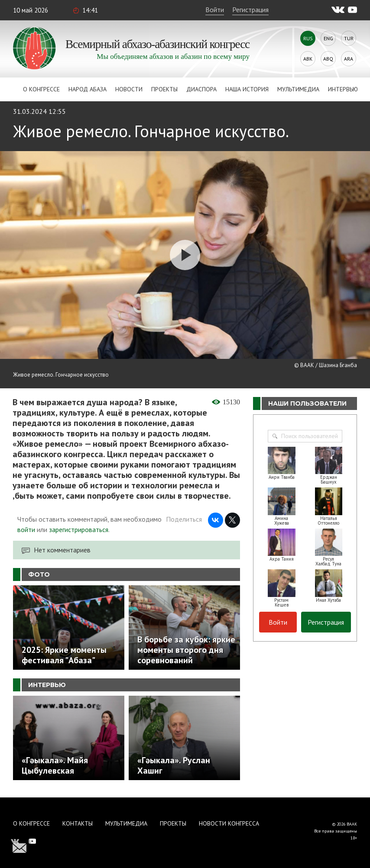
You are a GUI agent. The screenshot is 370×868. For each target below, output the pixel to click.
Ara (349, 59)
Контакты (78, 823)
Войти (215, 10)
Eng (328, 38)
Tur (349, 38)
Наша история (247, 89)
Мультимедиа (298, 89)
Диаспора (201, 89)
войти (26, 529)
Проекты (164, 89)
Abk (308, 59)
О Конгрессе (41, 89)
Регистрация (250, 10)
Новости (129, 89)
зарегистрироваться (79, 529)
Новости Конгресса (229, 823)
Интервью (343, 89)
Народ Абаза (88, 89)
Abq (328, 59)
